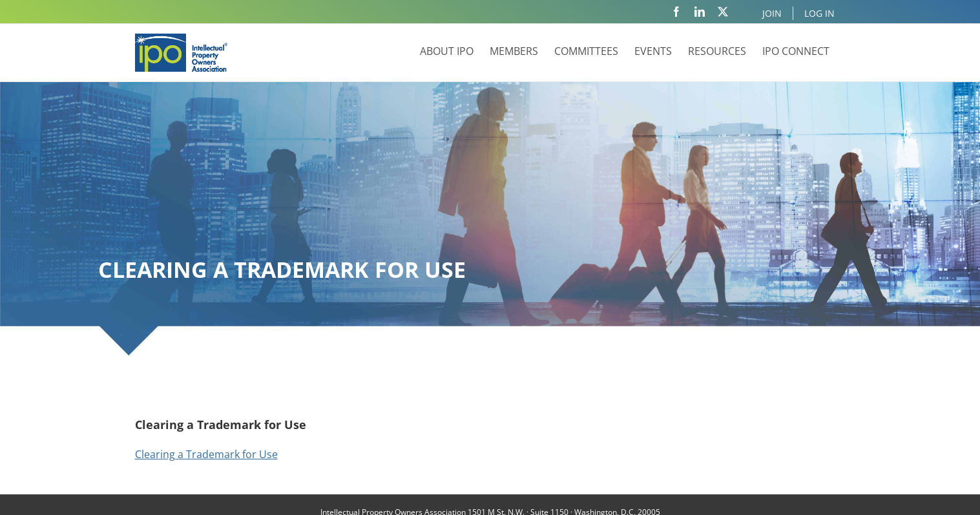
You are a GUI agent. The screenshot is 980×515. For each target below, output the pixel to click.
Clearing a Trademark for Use (206, 454)
